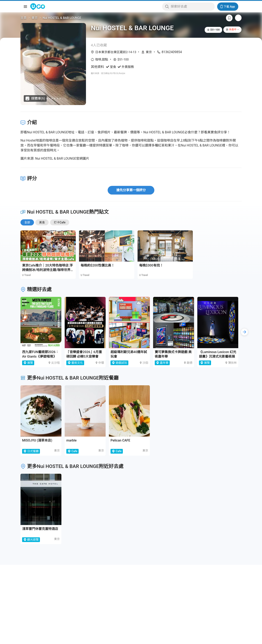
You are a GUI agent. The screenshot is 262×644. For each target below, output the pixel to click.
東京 (35, 18)
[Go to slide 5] (57, 99)
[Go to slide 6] (60, 99)
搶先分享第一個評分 (131, 190)
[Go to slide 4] (55, 99)
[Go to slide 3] (52, 99)
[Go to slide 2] (49, 99)
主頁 (24, 18)
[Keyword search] (191, 7)
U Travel (27, 275)
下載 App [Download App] (228, 7)
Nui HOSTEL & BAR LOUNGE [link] (62, 18)
